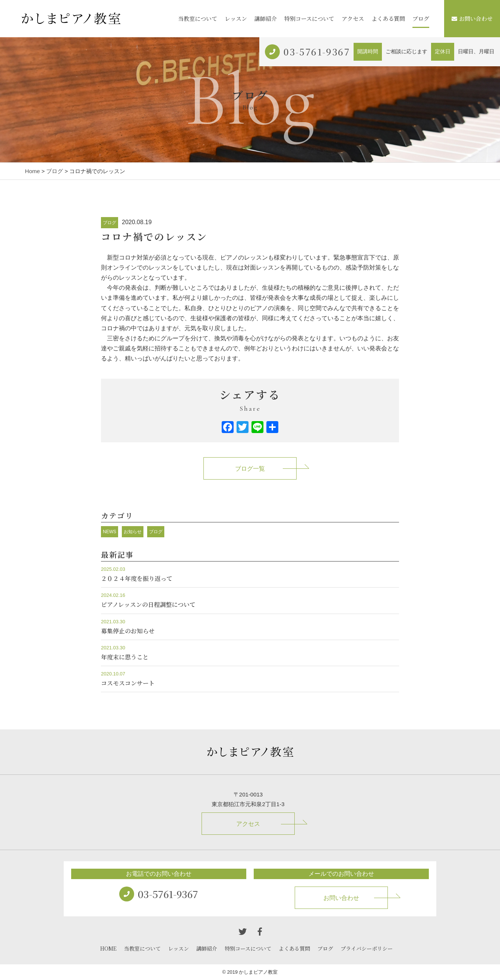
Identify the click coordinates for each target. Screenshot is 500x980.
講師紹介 (266, 18)
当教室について (198, 18)
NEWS (110, 532)
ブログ (421, 18)
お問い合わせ (472, 18)
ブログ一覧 (250, 469)
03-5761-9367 (317, 52)
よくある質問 (388, 18)
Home (32, 171)
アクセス (353, 18)
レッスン (236, 18)
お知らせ (133, 532)
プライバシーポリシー (367, 948)
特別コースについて (309, 18)
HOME (108, 948)
